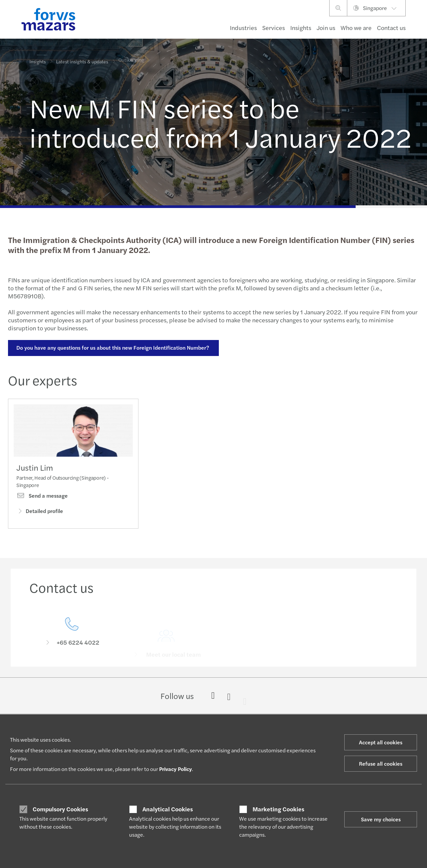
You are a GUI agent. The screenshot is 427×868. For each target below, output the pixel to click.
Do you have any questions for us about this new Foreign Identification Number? (112, 347)
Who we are (356, 27)
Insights (301, 27)
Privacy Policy (175, 769)
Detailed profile (40, 513)
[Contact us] (72, 642)
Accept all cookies (381, 742)
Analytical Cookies (168, 809)
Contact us (391, 27)
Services (274, 27)
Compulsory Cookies (60, 809)
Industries (243, 27)
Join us (326, 27)
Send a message (42, 498)
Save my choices (381, 819)
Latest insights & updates (82, 61)
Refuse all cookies (381, 763)
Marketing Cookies (278, 809)
